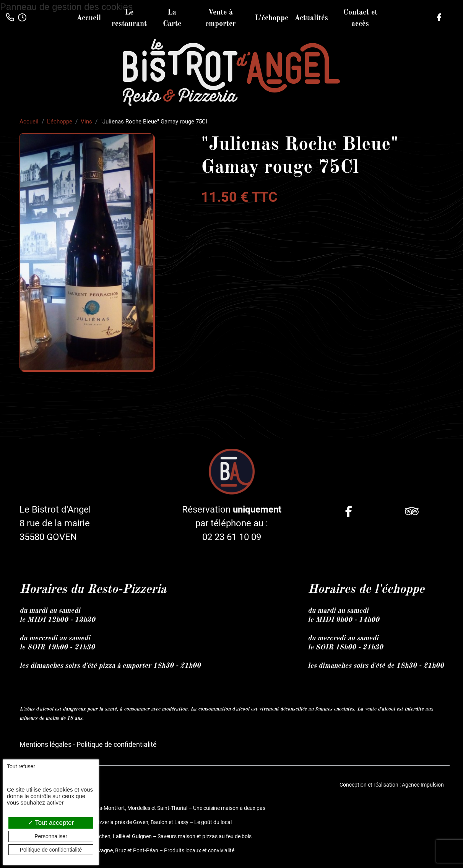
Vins (86, 122)
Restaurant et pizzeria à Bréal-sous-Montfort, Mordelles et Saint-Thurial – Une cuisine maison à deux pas (142, 808)
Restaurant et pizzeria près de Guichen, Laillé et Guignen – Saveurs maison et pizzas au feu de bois (136, 836)
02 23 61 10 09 (232, 537)
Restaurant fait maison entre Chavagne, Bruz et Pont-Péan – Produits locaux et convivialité (127, 850)
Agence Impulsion (423, 784)
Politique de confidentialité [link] (51, 850)
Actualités (311, 18)
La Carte (172, 18)
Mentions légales (45, 744)
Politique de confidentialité (117, 744)
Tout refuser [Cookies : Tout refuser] (21, 766)
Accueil (89, 18)
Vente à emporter (221, 18)
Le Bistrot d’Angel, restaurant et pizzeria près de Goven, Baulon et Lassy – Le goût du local (126, 822)
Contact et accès (360, 18)
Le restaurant (129, 18)
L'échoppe (271, 18)
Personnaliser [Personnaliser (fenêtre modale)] (51, 836)
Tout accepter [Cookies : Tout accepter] (51, 823)
